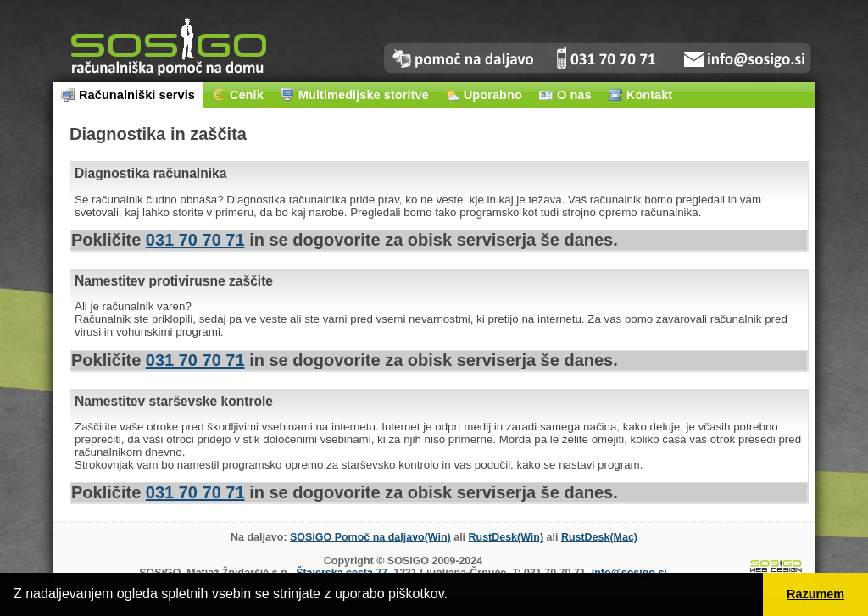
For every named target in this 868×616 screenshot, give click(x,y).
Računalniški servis (128, 95)
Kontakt (641, 95)
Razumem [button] (815, 594)
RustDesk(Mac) (599, 537)
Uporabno (484, 95)
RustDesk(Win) (506, 537)
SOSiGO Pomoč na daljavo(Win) (370, 537)
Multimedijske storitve (355, 95)
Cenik (238, 95)
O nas (565, 95)
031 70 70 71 (195, 240)
